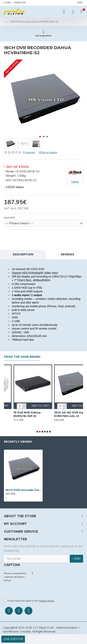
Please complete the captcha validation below (15, 577)
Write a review (48, 152)
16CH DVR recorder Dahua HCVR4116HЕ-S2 (23, 490)
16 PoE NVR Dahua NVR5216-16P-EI (54, 414)
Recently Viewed (18, 442)
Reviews (68, 254)
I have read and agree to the (29, 601)
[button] (79, 99)
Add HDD (9, 218)
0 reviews (29, 152)
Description (23, 254)
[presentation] (31, 590)
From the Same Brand (22, 357)
